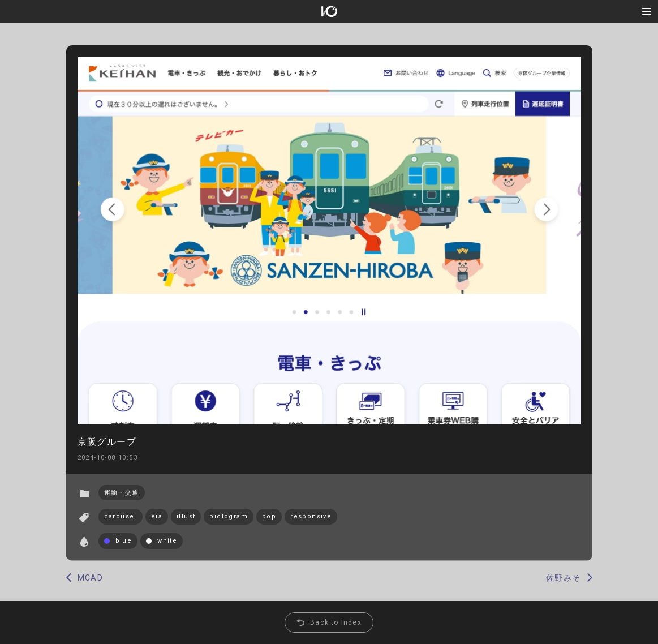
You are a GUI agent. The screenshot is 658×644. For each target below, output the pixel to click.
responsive (311, 516)
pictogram (229, 516)
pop (269, 516)
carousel (121, 516)
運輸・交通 (122, 493)
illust (186, 516)
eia (157, 516)
